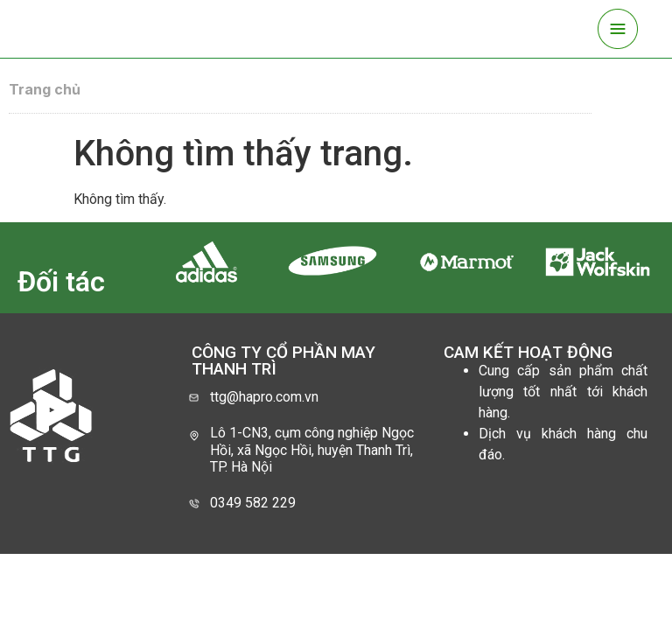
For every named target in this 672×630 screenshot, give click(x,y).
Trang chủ (45, 89)
